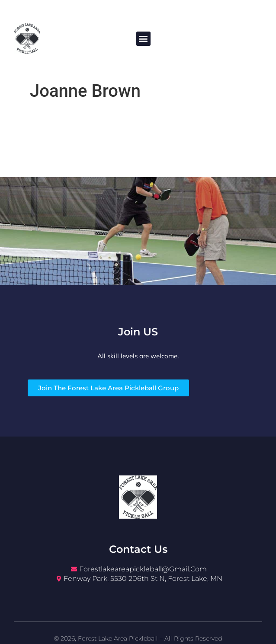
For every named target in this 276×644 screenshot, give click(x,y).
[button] (143, 39)
